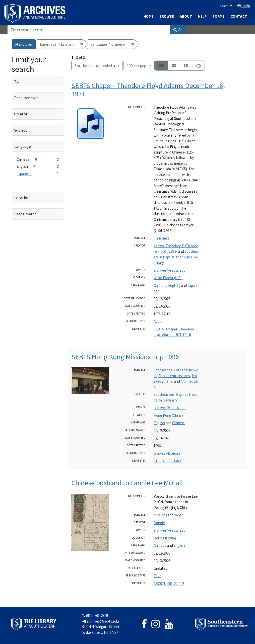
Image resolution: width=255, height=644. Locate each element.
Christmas (161, 238)
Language (23, 146)
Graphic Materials (167, 453)
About (186, 16)
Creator (21, 114)
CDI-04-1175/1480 (167, 461)
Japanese (24, 174)
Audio (158, 321)
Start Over (24, 44)
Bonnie (159, 523)
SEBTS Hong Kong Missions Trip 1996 (125, 357)
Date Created (25, 214)
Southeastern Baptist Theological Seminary (176, 257)
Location (22, 198)
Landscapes (163, 370)
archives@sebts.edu (170, 270)
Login (244, 6)
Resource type (26, 98)
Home (148, 16)
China (168, 381)
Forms (219, 16)
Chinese (160, 285)
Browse (167, 16)
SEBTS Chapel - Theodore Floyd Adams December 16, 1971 (148, 90)
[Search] (89, 30)
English (223, 6)
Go (178, 30)
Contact (239, 16)
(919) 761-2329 (95, 615)
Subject (21, 130)
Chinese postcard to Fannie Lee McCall (127, 483)
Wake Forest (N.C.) (168, 278)
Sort (96, 66)
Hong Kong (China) (168, 415)
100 (138, 65)
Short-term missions (174, 376)
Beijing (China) (165, 538)
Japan (179, 515)
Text (157, 576)
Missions (160, 515)
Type (18, 81)
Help (202, 16)
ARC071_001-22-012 (169, 584)
